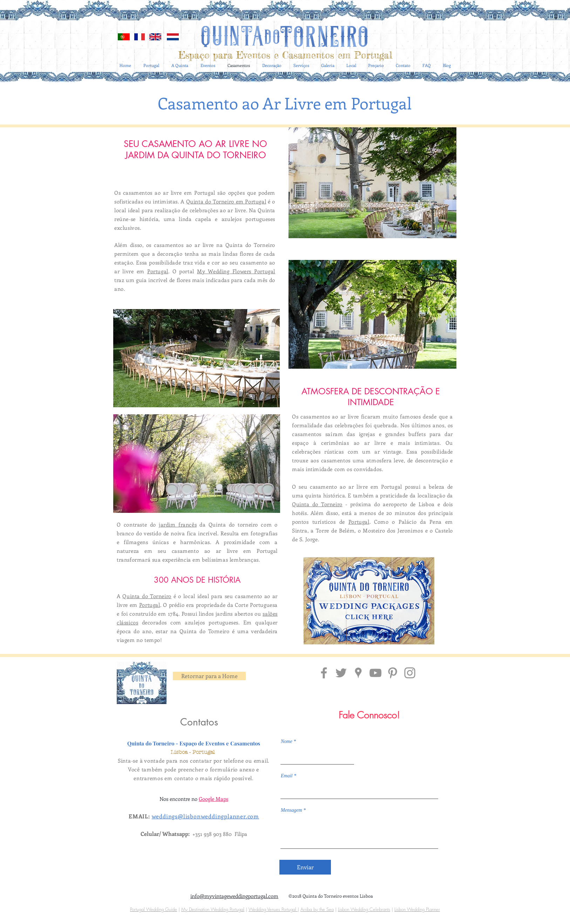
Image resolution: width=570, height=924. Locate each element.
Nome (287, 742)
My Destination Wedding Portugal (213, 909)
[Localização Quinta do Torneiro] (358, 673)
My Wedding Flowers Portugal (236, 271)
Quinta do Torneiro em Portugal (226, 201)
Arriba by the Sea (317, 909)
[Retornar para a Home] (209, 676)
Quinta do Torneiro (147, 596)
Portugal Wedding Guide (154, 909)
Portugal (158, 271)
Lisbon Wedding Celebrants (364, 909)
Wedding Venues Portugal (273, 909)
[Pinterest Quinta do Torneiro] (393, 673)
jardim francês (178, 524)
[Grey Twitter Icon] (341, 673)
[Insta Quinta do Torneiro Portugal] (410, 673)
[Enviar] (305, 867)
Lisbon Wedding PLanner (417, 909)
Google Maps (213, 799)
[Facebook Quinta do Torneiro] (324, 673)
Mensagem (291, 810)
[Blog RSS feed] (448, 25)
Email (287, 776)
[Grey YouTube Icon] (375, 673)
